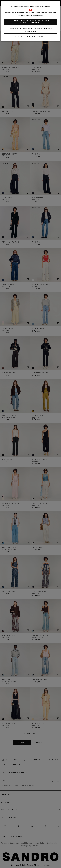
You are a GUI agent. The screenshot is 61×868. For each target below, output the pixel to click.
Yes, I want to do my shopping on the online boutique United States (30, 22)
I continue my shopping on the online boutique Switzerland (31, 30)
